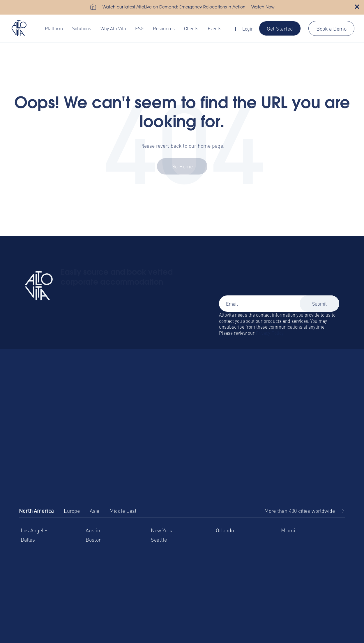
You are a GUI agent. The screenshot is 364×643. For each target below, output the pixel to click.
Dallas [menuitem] (28, 539)
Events (214, 28)
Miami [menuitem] (288, 530)
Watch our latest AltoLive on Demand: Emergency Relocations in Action (174, 8)
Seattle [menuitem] (159, 539)
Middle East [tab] (123, 511)
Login (248, 29)
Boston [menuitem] (94, 539)
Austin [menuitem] (93, 530)
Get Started (280, 28)
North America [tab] (36, 511)
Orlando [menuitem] (225, 530)
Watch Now (263, 8)
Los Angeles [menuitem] (35, 530)
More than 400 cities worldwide (300, 511)
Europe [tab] (72, 511)
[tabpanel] (182, 540)
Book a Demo (331, 28)
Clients (191, 28)
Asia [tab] (94, 511)
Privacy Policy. (270, 333)
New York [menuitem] (161, 530)
